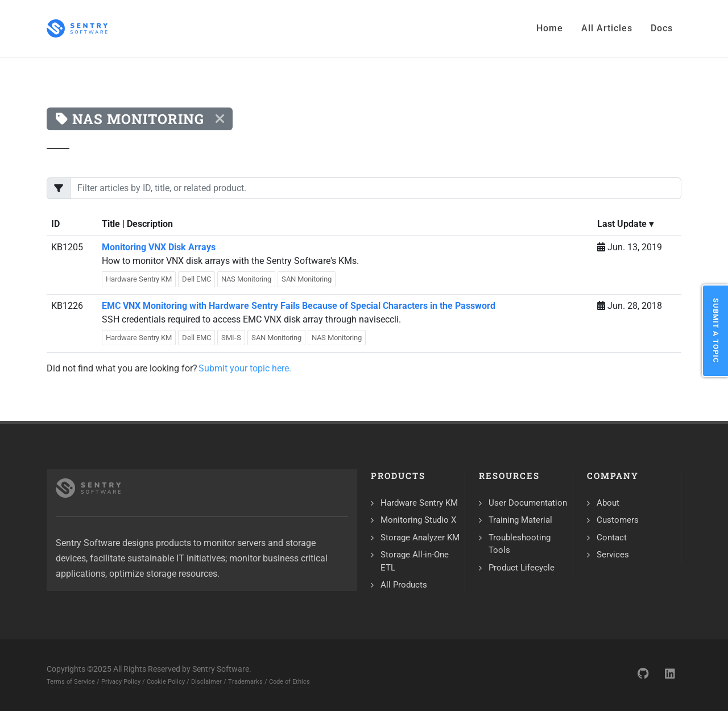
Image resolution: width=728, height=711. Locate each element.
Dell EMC (197, 279)
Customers (618, 520)
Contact (612, 538)
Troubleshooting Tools (520, 544)
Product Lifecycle (522, 568)
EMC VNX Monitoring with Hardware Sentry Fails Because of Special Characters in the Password (299, 306)
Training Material (520, 520)
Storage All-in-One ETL (415, 561)
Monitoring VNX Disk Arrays (159, 247)
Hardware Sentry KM (139, 279)
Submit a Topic (716, 331)
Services (613, 555)
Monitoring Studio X (418, 520)
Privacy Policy (121, 682)
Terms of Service (71, 682)
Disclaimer (206, 682)
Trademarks (245, 682)
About (608, 503)
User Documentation (528, 503)
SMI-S (231, 338)
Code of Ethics (289, 682)
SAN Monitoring (307, 279)
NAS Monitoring (246, 279)
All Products (404, 585)
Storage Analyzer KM (420, 538)
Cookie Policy (166, 682)
